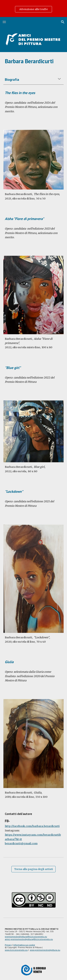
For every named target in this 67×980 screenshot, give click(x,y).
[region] (33, 9)
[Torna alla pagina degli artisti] (33, 869)
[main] (34, 61)
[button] (4, 22)
